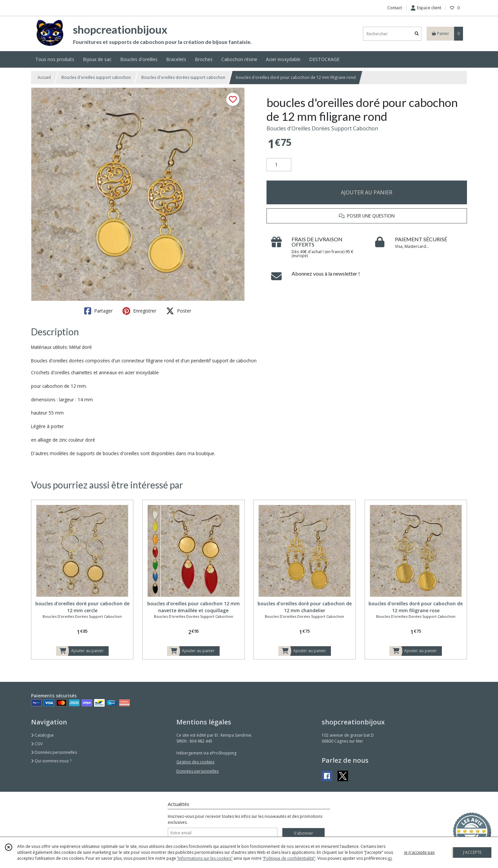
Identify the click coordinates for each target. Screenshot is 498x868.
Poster (179, 311)
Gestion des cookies (195, 762)
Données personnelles (54, 752)
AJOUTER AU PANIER (367, 192)
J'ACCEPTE (472, 852)
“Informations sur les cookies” (205, 858)
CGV (37, 744)
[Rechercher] (417, 34)
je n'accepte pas (419, 852)
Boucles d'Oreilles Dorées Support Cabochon (322, 128)
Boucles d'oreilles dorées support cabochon (183, 77)
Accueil (44, 77)
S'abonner (303, 833)
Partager (98, 311)
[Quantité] (279, 165)
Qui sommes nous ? (51, 761)
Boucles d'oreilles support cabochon (96, 77)
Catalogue (42, 735)
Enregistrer (139, 311)
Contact (395, 8)
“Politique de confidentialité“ (289, 858)
